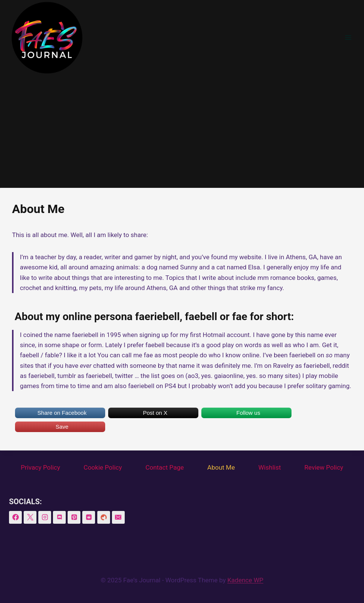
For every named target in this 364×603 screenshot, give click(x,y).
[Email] (118, 517)
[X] (30, 517)
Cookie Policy (103, 467)
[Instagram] (45, 517)
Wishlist (270, 467)
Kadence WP (245, 580)
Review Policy (324, 467)
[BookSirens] (104, 517)
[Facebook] (15, 517)
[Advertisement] (182, 131)
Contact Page (165, 467)
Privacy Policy (40, 467)
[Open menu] (348, 37)
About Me (221, 467)
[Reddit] (89, 517)
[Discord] (59, 517)
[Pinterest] (74, 517)
